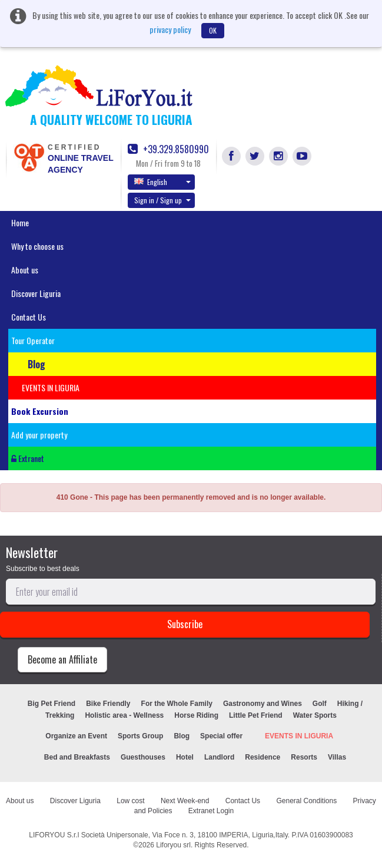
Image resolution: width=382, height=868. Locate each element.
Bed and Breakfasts (77, 757)
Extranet (28, 458)
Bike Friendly (108, 704)
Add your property (39, 435)
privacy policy (170, 29)
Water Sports (315, 715)
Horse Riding (196, 715)
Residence (263, 757)
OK (213, 30)
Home (20, 222)
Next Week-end (185, 801)
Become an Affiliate (62, 659)
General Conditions (306, 801)
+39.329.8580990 (168, 149)
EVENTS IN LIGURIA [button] (51, 387)
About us (25, 270)
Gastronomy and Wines (263, 704)
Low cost (130, 801)
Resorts (304, 757)
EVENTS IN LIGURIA (299, 736)
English (162, 181)
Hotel (185, 757)
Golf (320, 704)
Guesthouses (143, 757)
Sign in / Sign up (162, 200)
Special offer (221, 736)
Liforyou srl (173, 845)
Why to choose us (37, 246)
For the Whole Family (177, 704)
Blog (182, 736)
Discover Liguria (36, 293)
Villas (337, 757)
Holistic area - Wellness (124, 715)
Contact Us (29, 317)
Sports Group (140, 736)
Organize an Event (76, 736)
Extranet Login (211, 811)
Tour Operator (33, 340)
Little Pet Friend (256, 715)
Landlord (219, 757)
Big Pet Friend (52, 704)
